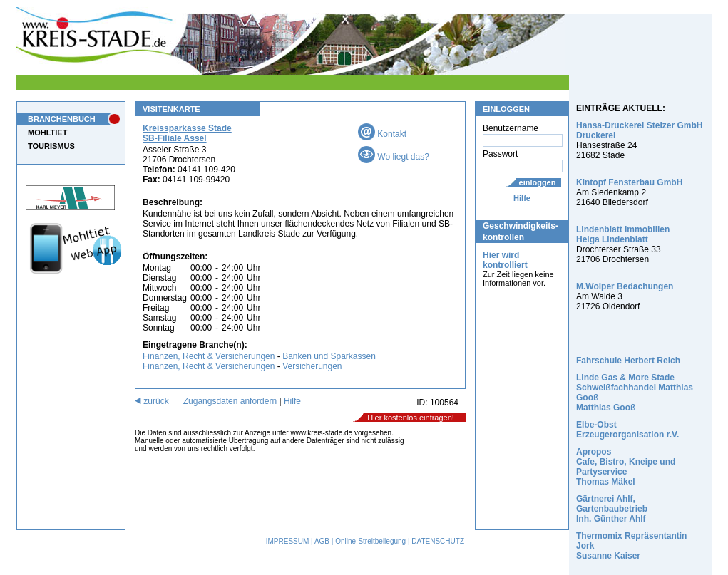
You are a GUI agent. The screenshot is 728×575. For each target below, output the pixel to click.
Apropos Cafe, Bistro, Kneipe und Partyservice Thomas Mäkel (626, 467)
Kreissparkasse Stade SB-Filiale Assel (187, 133)
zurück (152, 401)
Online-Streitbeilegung (370, 541)
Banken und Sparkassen (329, 356)
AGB (322, 541)
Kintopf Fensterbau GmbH (629, 182)
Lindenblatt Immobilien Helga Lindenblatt (623, 234)
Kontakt (382, 134)
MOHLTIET (47, 133)
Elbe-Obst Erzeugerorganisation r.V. (627, 430)
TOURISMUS (51, 146)
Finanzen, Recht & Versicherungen (209, 356)
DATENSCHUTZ (438, 541)
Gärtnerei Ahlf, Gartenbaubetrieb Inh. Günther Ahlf (612, 509)
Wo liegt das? (394, 157)
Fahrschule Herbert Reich (628, 361)
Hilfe (522, 198)
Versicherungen (312, 366)
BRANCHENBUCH (62, 119)
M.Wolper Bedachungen (625, 286)
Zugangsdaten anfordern (230, 401)
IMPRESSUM (288, 541)
